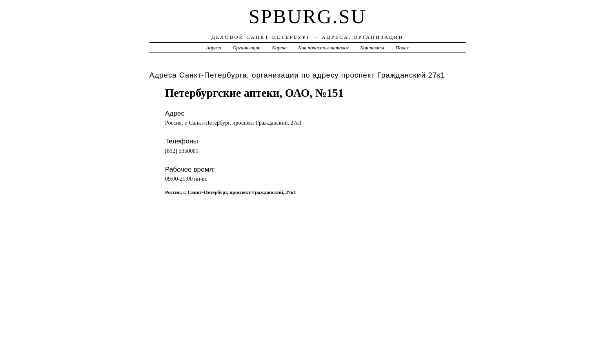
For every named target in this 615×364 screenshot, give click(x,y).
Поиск (402, 48)
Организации (247, 48)
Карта (279, 48)
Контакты (372, 48)
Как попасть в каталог (323, 48)
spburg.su (307, 16)
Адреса (214, 48)
